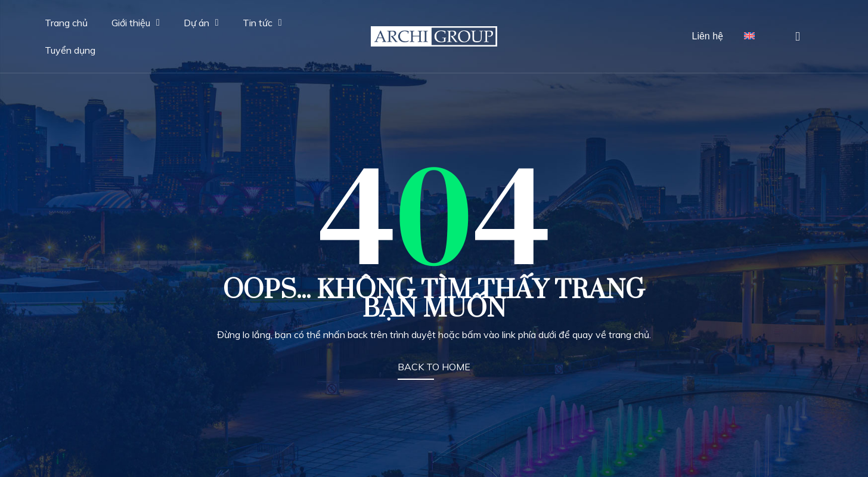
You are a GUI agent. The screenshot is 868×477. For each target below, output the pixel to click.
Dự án (201, 23)
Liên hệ (708, 36)
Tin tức (262, 23)
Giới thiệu (136, 23)
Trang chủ (66, 23)
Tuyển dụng (70, 50)
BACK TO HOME (434, 367)
